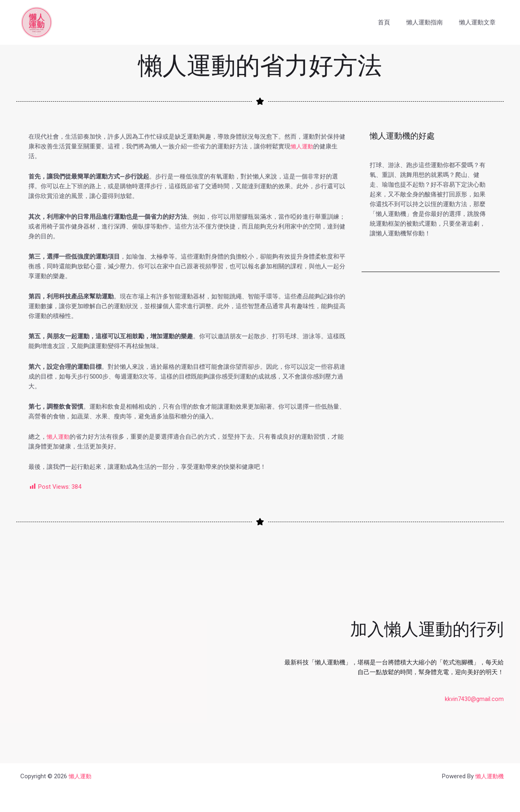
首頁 (394, 22)
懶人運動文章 (479, 22)
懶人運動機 (489, 776)
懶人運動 (303, 146)
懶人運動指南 (431, 22)
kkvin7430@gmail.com (474, 699)
